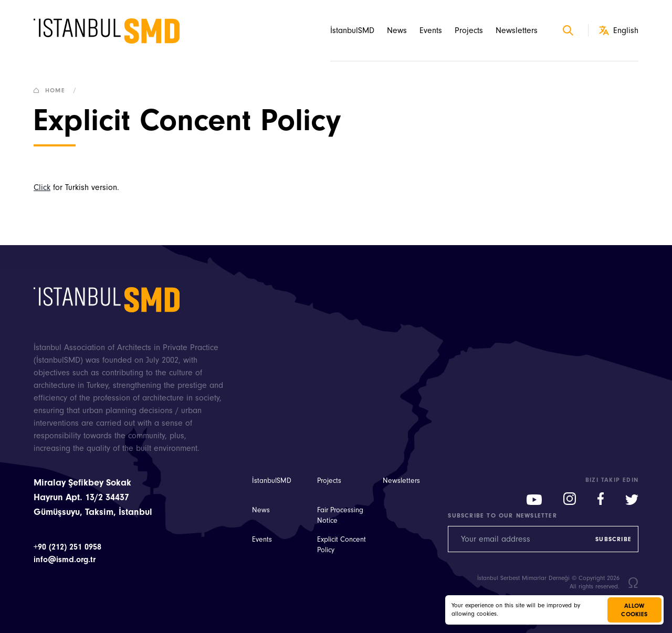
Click (42, 187)
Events (431, 30)
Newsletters (517, 30)
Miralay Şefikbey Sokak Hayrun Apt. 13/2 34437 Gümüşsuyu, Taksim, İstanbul (93, 497)
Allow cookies (634, 610)
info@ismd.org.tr (65, 560)
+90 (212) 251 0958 (67, 547)
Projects (469, 30)
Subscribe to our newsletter (502, 515)
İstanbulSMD (352, 30)
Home (57, 90)
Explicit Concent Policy (342, 545)
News (397, 30)
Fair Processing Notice (340, 515)
